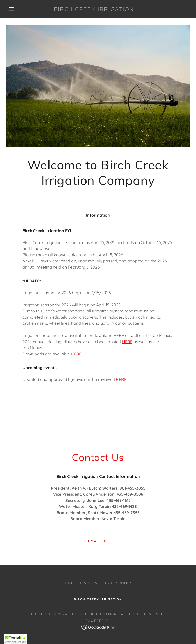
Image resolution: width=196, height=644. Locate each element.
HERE (119, 335)
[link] (94, 10)
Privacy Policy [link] (117, 583)
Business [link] (88, 583)
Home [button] (69, 583)
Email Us (98, 541)
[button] (11, 9)
